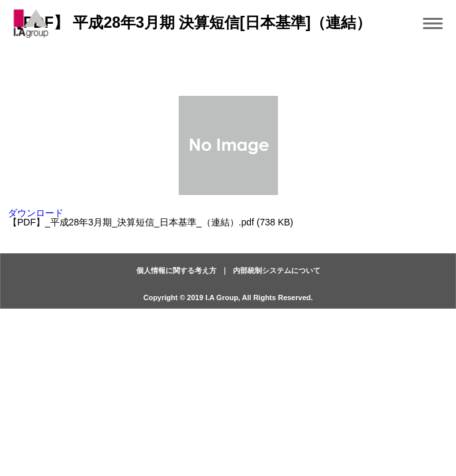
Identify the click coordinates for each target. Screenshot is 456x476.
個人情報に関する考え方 (176, 270)
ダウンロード (36, 213)
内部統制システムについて (277, 270)
